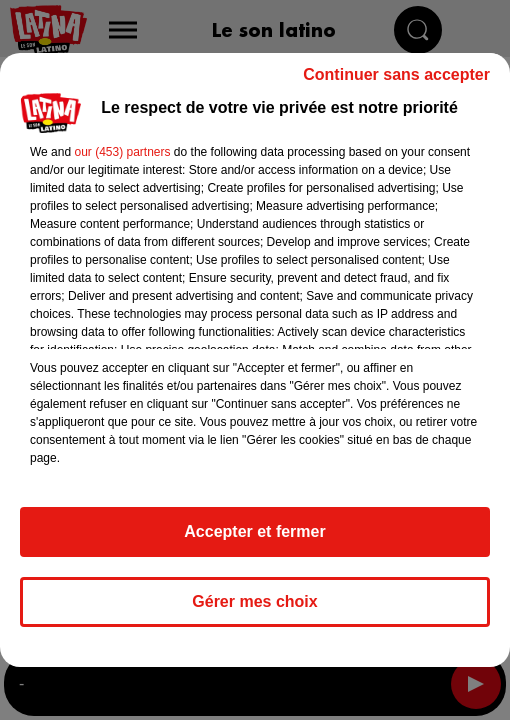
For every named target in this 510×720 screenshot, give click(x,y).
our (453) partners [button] (122, 152)
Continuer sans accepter (396, 74)
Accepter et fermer (254, 531)
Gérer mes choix (254, 601)
